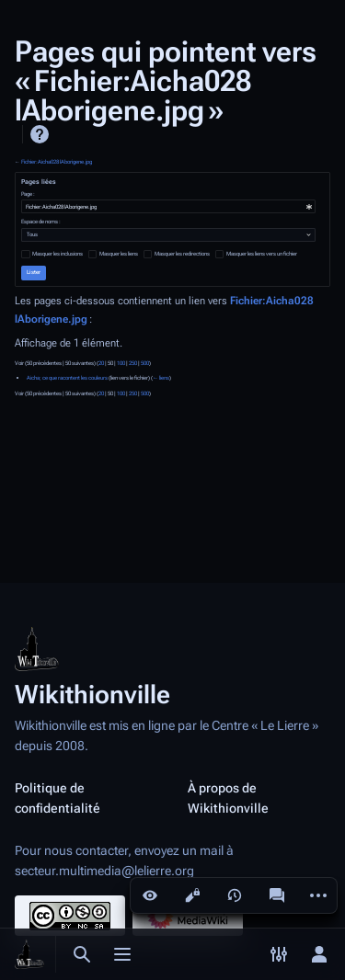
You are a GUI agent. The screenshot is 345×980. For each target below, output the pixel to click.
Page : (28, 194)
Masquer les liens (119, 254)
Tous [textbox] (32, 234)
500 (145, 363)
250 (133, 363)
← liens (161, 378)
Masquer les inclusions (57, 254)
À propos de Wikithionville (228, 798)
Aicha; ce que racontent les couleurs (67, 378)
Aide (40, 134)
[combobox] (168, 206)
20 (101, 363)
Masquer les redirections (182, 254)
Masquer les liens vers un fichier (262, 254)
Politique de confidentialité (57, 798)
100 (121, 363)
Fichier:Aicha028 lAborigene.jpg (57, 162)
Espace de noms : (41, 222)
